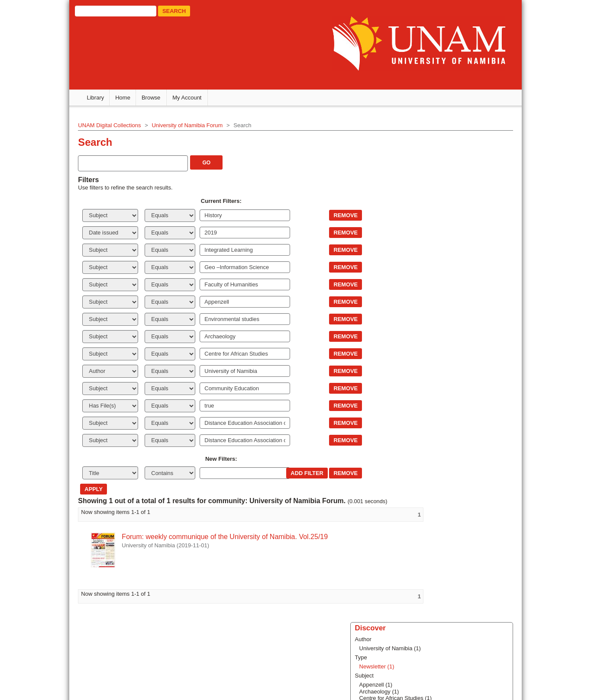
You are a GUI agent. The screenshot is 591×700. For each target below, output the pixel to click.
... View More (452, 280)
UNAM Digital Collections (76, 124)
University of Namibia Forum (154, 124)
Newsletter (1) (453, 180)
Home (123, 97)
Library (96, 97)
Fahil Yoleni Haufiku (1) (464, 267)
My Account (187, 97)
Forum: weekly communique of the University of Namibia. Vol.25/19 (191, 536)
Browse (151, 97)
